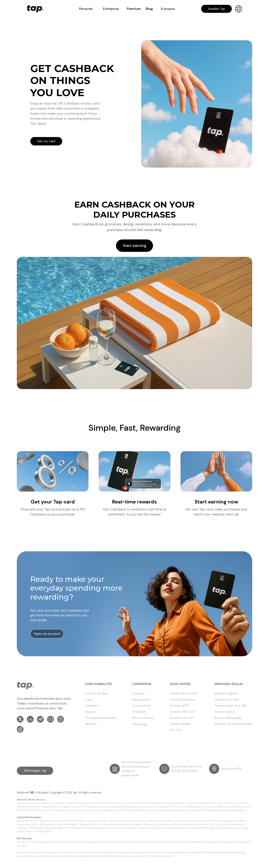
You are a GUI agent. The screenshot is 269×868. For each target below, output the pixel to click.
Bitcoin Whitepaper (228, 718)
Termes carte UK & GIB (230, 706)
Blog (149, 9)
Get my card (46, 141)
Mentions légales (226, 693)
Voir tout (176, 730)
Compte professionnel (100, 718)
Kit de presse (141, 699)
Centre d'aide (142, 706)
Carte (89, 699)
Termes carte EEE (227, 699)
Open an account (47, 634)
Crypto (90, 712)
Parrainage (140, 724)
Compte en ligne (97, 693)
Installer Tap (216, 9)
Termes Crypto (225, 712)
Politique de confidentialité (233, 724)
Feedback (139, 712)
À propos (138, 693)
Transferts (92, 706)
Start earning (134, 246)
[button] (86, 9)
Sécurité (91, 724)
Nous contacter (143, 718)
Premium (134, 9)
